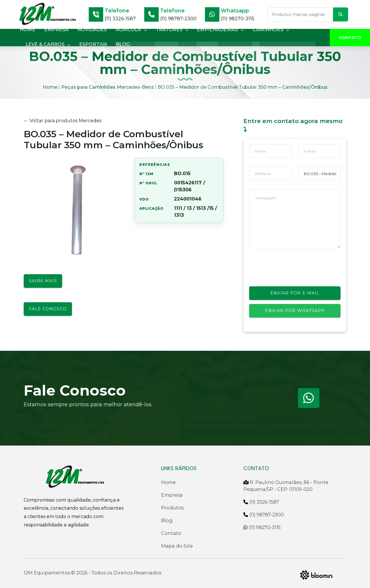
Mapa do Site (177, 546)
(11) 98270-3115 (238, 19)
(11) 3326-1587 (120, 19)
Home (50, 87)
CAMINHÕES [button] (258, 30)
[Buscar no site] (300, 14)
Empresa (172, 495)
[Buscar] (341, 14)
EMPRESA (53, 30)
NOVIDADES (87, 30)
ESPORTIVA (90, 44)
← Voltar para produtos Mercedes (63, 121)
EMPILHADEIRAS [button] (210, 30)
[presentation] (293, 268)
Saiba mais (43, 281)
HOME (27, 30)
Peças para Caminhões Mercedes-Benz (108, 87)
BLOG (118, 44)
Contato (350, 38)
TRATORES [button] (163, 30)
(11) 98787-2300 (178, 19)
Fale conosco (48, 309)
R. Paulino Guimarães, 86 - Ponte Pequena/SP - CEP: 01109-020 (286, 486)
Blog (167, 521)
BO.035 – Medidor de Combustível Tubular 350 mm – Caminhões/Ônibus (243, 87)
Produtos (172, 508)
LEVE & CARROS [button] (47, 44)
